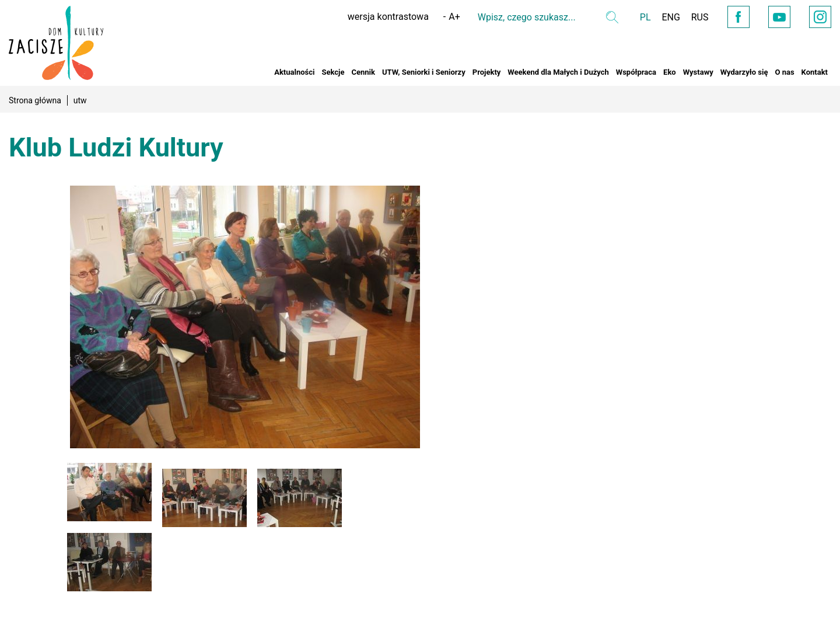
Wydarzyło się (744, 72)
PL (639, 17)
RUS (695, 17)
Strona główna (35, 100)
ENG (665, 17)
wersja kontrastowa (382, 17)
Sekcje (333, 72)
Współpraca (636, 72)
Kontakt (815, 72)
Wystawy (698, 72)
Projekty (487, 72)
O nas (784, 72)
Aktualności (294, 72)
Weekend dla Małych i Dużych (558, 72)
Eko (670, 72)
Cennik (363, 72)
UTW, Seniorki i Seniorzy (424, 72)
